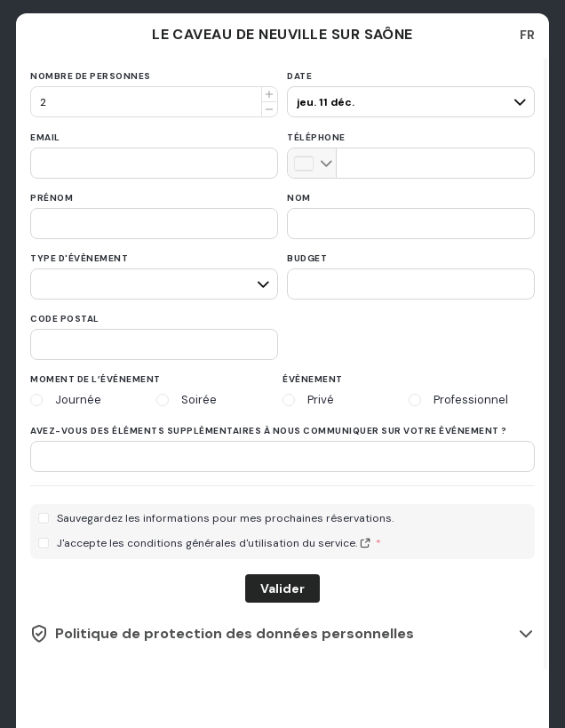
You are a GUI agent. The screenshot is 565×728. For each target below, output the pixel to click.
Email (45, 137)
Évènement (313, 379)
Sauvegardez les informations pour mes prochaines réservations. (225, 519)
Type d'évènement (79, 258)
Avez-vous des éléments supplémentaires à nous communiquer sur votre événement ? (269, 431)
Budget (307, 258)
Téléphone (316, 137)
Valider (282, 588)
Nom (299, 198)
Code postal (65, 319)
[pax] (409, 94)
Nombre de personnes (91, 76)
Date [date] (299, 76)
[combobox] (528, 35)
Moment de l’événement (95, 379)
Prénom (52, 198)
